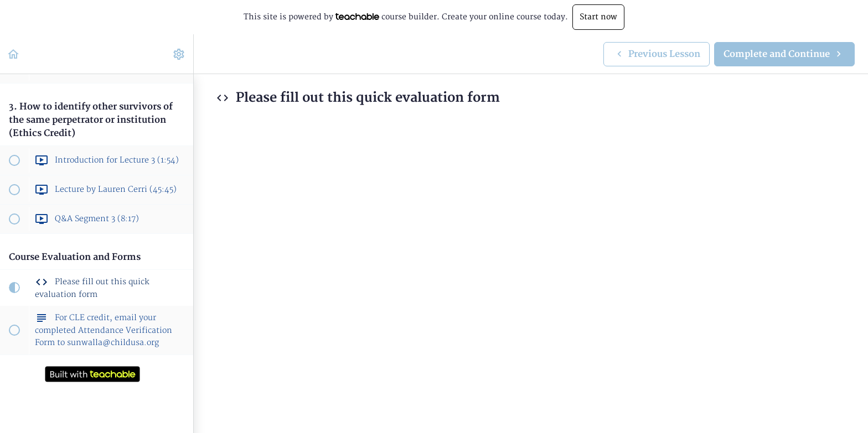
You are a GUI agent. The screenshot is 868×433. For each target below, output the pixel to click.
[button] (14, 54)
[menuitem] (179, 54)
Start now (598, 17)
